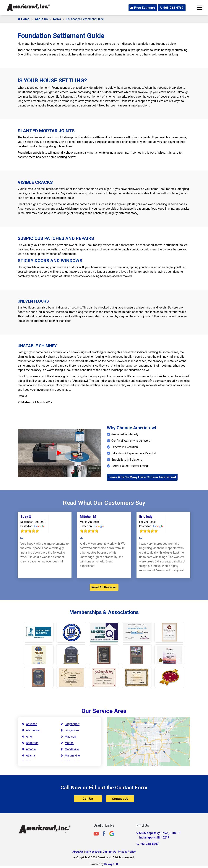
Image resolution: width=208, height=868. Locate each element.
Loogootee (72, 730)
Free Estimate (143, 8)
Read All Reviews (104, 587)
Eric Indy (146, 517)
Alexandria (33, 730)
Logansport (72, 724)
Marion (69, 743)
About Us (41, 19)
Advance (32, 724)
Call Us (88, 799)
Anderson (32, 743)
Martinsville (72, 755)
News (57, 19)
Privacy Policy (127, 852)
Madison (70, 737)
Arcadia (31, 749)
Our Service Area (104, 711)
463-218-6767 (172, 8)
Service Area (93, 852)
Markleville (72, 749)
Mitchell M (88, 517)
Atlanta (30, 755)
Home (24, 19)
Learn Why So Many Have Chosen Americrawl (142, 477)
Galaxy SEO (111, 864)
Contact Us (120, 799)
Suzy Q (26, 517)
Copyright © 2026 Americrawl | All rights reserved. (105, 857)
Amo (29, 737)
